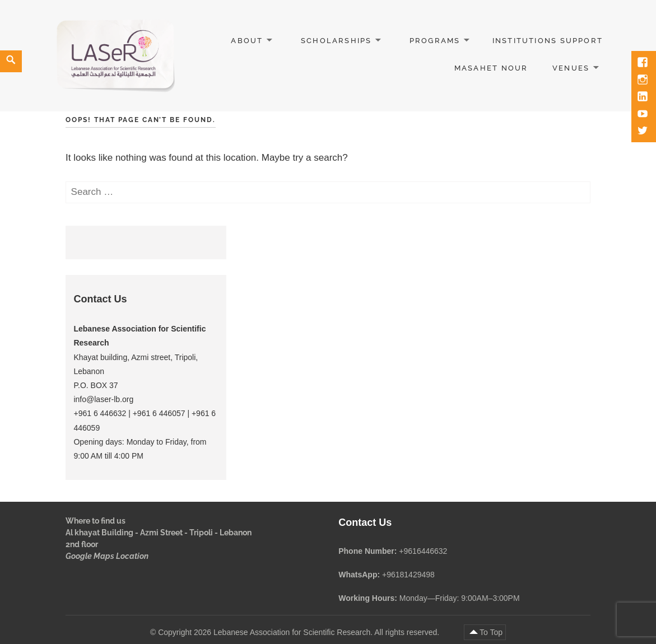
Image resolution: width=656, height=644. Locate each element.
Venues (571, 68)
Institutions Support (548, 41)
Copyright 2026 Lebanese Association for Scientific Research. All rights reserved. (300, 632)
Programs (435, 41)
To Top (491, 632)
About (247, 41)
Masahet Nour (491, 68)
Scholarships (336, 41)
